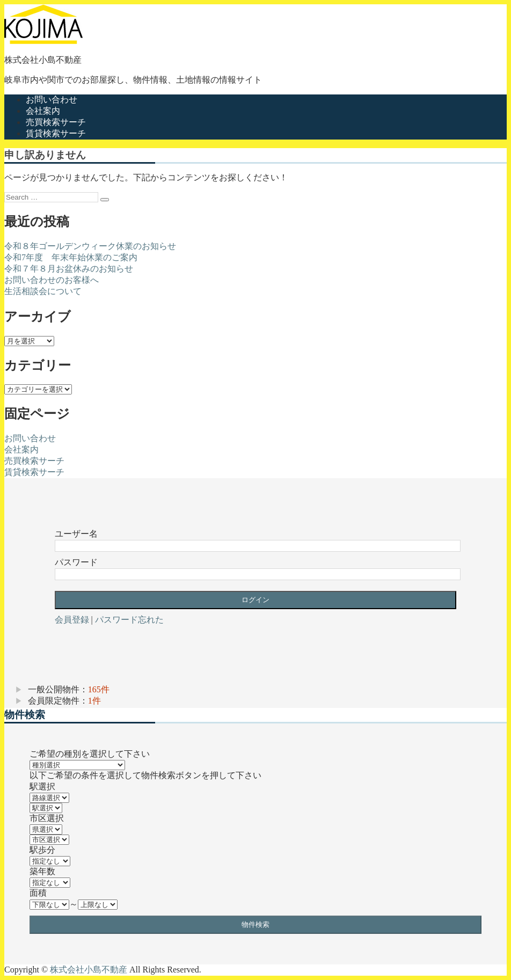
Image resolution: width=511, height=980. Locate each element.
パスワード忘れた (129, 620)
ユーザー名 (76, 534)
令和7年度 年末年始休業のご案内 (71, 257)
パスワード (76, 562)
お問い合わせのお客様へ (52, 280)
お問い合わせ (52, 100)
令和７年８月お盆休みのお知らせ (69, 269)
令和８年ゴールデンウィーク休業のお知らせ (90, 246)
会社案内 (43, 111)
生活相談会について (43, 291)
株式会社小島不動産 (43, 60)
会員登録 (72, 620)
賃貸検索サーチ (56, 133)
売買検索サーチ (56, 122)
